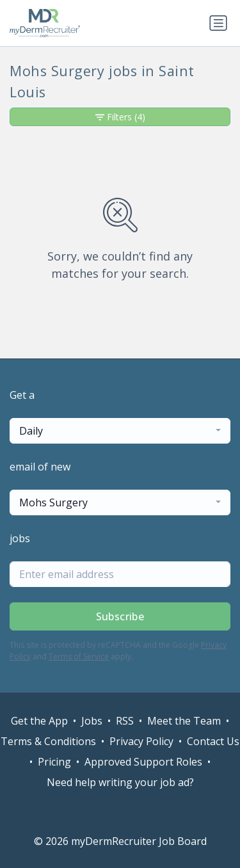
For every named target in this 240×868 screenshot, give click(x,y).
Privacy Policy (141, 741)
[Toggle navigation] (218, 23)
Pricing (54, 762)
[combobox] (120, 431)
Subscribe (120, 616)
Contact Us (213, 741)
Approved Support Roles (143, 762)
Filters (120, 117)
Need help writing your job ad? (120, 782)
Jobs (92, 721)
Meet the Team (184, 721)
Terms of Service (79, 656)
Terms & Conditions (48, 741)
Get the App (39, 721)
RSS (125, 721)
